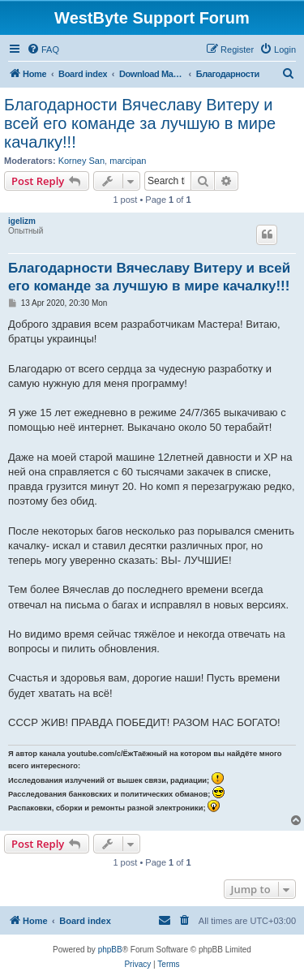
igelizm (22, 221)
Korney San (81, 161)
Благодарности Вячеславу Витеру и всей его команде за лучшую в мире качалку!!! (140, 123)
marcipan (128, 161)
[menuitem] (43, 49)
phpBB (110, 950)
